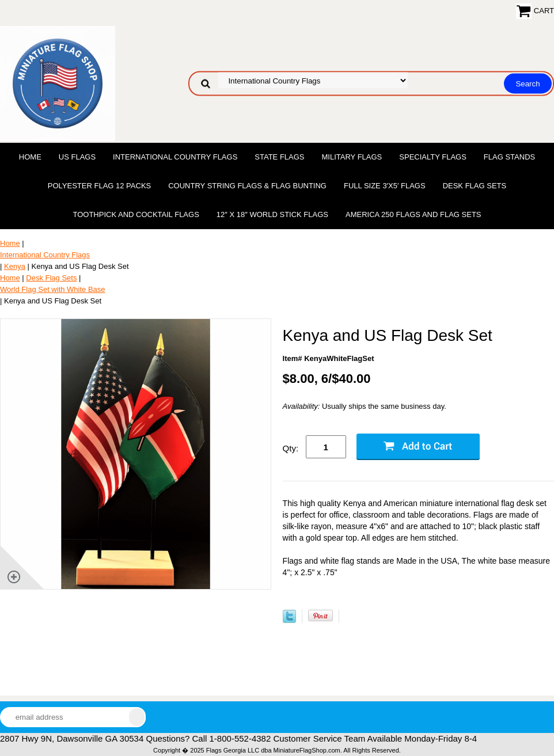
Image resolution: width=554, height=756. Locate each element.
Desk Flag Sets (475, 186)
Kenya (15, 266)
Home (30, 157)
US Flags (77, 157)
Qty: (291, 448)
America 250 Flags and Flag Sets (413, 214)
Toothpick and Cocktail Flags (136, 214)
